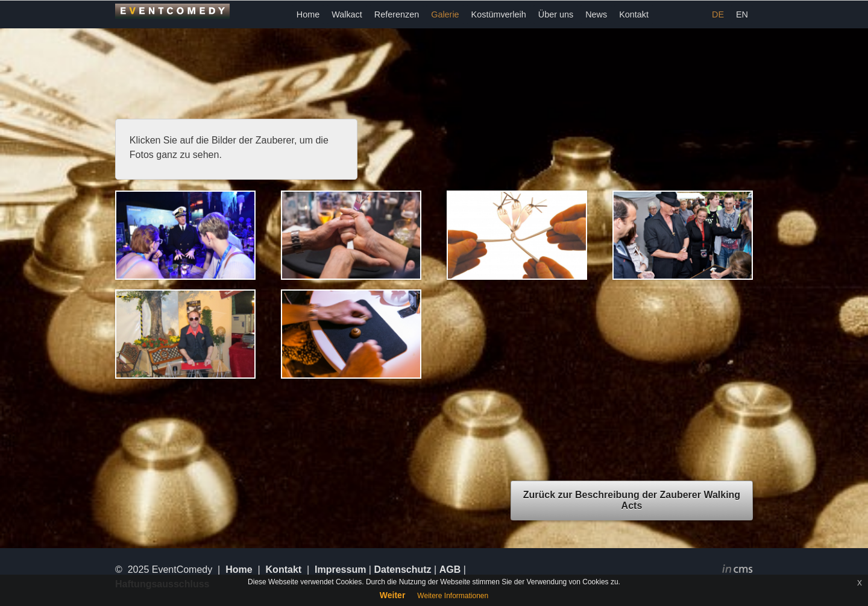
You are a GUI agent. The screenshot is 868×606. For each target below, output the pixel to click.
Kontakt (634, 14)
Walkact (347, 14)
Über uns (556, 14)
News (596, 14)
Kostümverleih (499, 14)
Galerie (445, 14)
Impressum (340, 570)
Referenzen (397, 14)
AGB (450, 570)
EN (742, 14)
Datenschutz (402, 570)
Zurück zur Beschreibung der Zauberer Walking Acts (632, 500)
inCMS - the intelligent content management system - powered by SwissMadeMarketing (737, 570)
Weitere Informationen (453, 596)
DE (718, 14)
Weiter (393, 595)
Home (308, 14)
